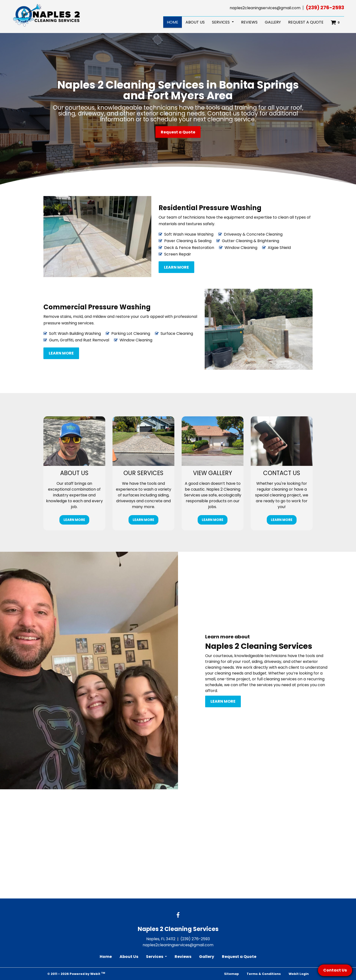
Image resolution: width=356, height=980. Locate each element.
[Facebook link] (178, 915)
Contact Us (335, 970)
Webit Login (299, 974)
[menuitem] (173, 22)
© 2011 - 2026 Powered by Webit (76, 974)
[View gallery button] (213, 441)
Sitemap (231, 974)
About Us (195, 22)
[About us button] (74, 441)
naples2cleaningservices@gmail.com (265, 8)
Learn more (176, 267)
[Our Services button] (143, 441)
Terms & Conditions (264, 974)
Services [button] (221, 22)
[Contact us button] (282, 441)
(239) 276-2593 (325, 8)
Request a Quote (306, 22)
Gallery (273, 22)
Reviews (249, 22)
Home (174, 22)
